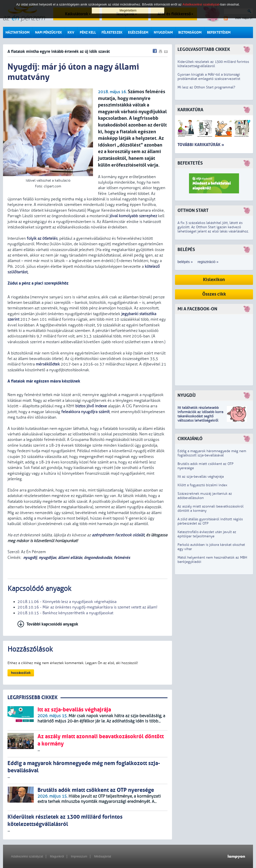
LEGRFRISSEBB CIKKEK (32, 698)
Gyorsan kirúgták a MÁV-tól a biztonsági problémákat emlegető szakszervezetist (209, 77)
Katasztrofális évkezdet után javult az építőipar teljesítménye (207, 534)
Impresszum (79, 856)
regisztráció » (208, 262)
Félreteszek (112, 32)
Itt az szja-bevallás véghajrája (201, 477)
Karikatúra (190, 110)
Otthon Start (193, 211)
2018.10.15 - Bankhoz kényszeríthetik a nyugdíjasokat (65, 613)
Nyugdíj (186, 395)
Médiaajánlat (102, 856)
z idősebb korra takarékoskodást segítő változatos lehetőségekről (200, 416)
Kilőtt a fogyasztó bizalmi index (202, 485)
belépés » (185, 262)
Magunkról (57, 856)
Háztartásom (17, 32)
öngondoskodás (98, 557)
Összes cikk (214, 294)
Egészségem (138, 32)
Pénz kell (88, 32)
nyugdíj (30, 557)
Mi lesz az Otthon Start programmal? (206, 87)
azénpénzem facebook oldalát (118, 535)
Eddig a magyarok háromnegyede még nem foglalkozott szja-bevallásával (212, 453)
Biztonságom (190, 32)
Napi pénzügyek (48, 32)
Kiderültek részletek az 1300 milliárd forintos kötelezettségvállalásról (213, 64)
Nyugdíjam (163, 32)
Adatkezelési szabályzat (27, 856)
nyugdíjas (47, 557)
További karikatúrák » (201, 145)
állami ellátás (70, 557)
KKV (71, 32)
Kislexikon (214, 280)
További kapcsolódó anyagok (52, 624)
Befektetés (190, 163)
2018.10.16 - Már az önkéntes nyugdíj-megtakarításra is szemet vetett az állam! (87, 607)
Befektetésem (219, 32)
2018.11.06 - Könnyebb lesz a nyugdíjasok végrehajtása (67, 602)
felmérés (122, 557)
